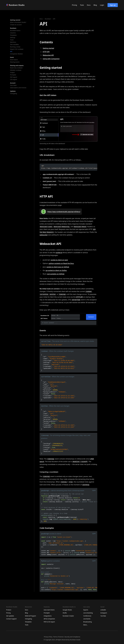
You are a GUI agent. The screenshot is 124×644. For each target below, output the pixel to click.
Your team (13, 85)
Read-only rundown (16, 68)
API (11, 51)
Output (12, 72)
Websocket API (48, 55)
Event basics (14, 60)
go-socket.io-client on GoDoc (56, 270)
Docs (89, 5)
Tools (82, 5)
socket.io (59, 253)
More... (86, 625)
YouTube (103, 616)
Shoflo (65, 613)
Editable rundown (16, 70)
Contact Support (11, 619)
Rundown (48, 19)
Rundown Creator (68, 616)
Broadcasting (88, 622)
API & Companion (49, 619)
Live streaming (88, 613)
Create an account (16, 25)
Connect (91, 317)
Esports (86, 610)
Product (9, 610)
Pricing (74, 5)
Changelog (14, 93)
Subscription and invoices (18, 88)
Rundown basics (15, 30)
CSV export (14, 79)
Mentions (13, 42)
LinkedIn (103, 610)
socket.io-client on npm (59, 260)
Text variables (14, 44)
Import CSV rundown (17, 49)
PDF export (14, 77)
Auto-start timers (49, 610)
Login (102, 5)
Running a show (15, 47)
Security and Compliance (72, 637)
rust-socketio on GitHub (56, 274)
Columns (13, 33)
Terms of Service (58, 637)
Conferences (87, 616)
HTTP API (46, 52)
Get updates (10, 616)
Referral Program (30, 616)
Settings (13, 37)
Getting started (48, 48)
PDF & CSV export (49, 622)
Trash (12, 40)
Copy (94, 490)
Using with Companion (51, 59)
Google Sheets (67, 610)
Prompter (13, 75)
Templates (13, 35)
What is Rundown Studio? (18, 22)
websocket (44, 235)
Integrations (48, 616)
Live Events (87, 619)
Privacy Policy (48, 637)
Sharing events (15, 62)
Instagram (104, 613)
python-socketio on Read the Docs (61, 263)
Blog (95, 5)
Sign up (113, 5)
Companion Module (16, 54)
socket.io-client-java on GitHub (58, 267)
